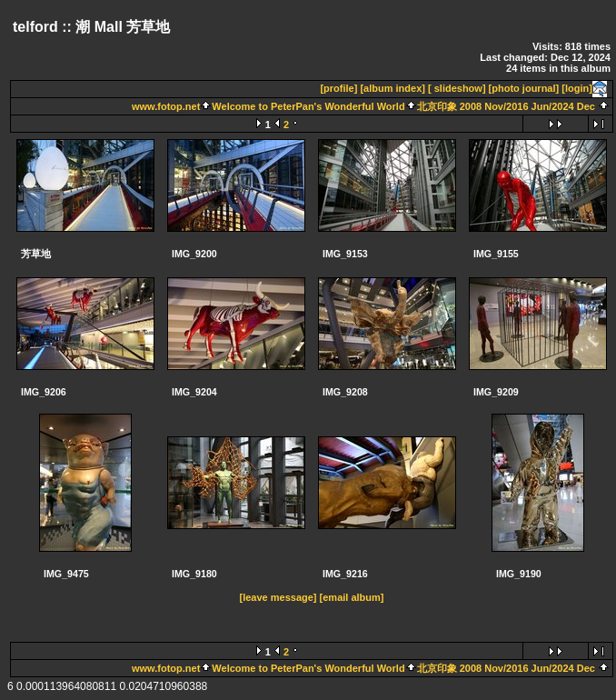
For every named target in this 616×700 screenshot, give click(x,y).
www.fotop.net (166, 106)
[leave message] (278, 597)
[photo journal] (524, 88)
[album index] (392, 88)
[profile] (338, 88)
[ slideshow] (457, 88)
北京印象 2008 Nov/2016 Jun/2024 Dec (506, 106)
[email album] (352, 597)
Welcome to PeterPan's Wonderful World (308, 106)
